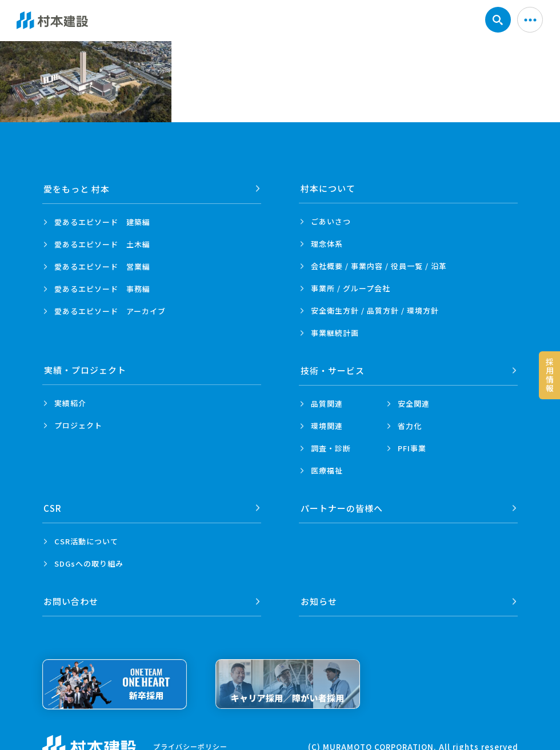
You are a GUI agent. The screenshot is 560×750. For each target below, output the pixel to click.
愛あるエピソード (102, 221)
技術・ (333, 370)
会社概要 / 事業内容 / (379, 266)
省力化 (410, 425)
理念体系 (327, 244)
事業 (335, 333)
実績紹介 (70, 403)
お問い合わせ (71, 599)
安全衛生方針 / (375, 310)
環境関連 (327, 425)
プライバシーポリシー (190, 745)
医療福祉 (327, 470)
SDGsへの (89, 562)
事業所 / (351, 288)
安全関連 (414, 403)
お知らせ (319, 599)
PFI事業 (412, 448)
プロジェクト (78, 425)
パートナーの (342, 507)
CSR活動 (86, 540)
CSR (53, 507)
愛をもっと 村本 (77, 188)
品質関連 (327, 403)
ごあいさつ (331, 221)
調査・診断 (331, 448)
